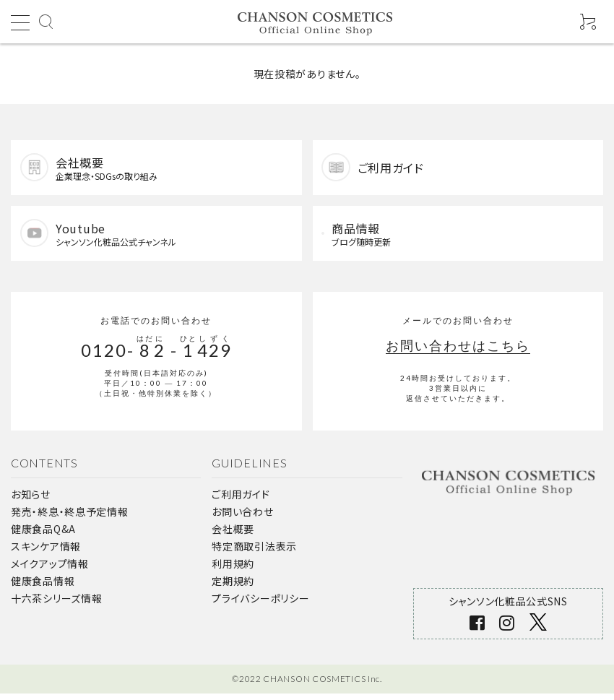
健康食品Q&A (43, 535)
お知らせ (31, 500)
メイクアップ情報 (50, 569)
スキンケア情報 (46, 552)
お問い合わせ (242, 517)
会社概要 (233, 535)
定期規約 (233, 587)
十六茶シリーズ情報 (56, 604)
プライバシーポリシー (260, 604)
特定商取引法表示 (254, 552)
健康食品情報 (43, 587)
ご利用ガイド (241, 500)
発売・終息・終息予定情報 (69, 517)
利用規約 (233, 569)
